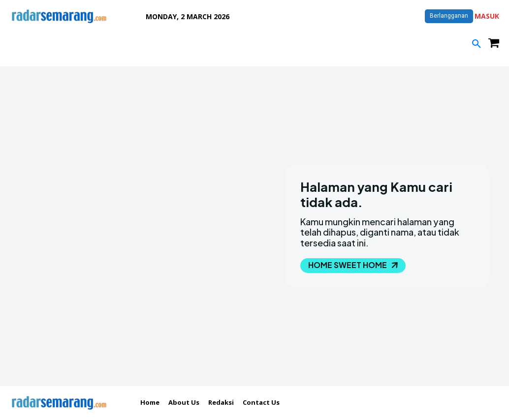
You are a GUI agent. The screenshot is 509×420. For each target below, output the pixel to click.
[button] (477, 44)
